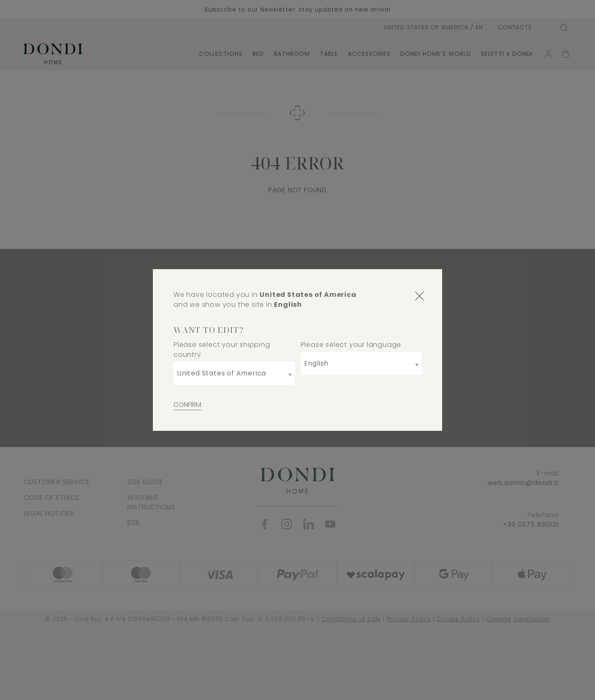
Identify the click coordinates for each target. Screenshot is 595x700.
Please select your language (351, 345)
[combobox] (234, 373)
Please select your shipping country (222, 350)
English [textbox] (317, 363)
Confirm (187, 405)
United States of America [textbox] (221, 373)
